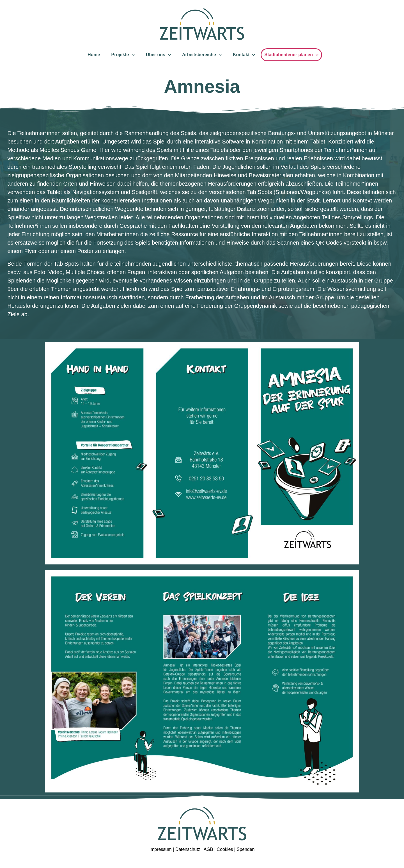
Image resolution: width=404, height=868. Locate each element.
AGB (209, 849)
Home (94, 55)
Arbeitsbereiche (202, 55)
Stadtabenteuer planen (291, 55)
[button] (12, 856)
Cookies (225, 849)
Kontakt (244, 55)
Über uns (158, 55)
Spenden (245, 849)
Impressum (160, 849)
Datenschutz (188, 849)
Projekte (123, 55)
